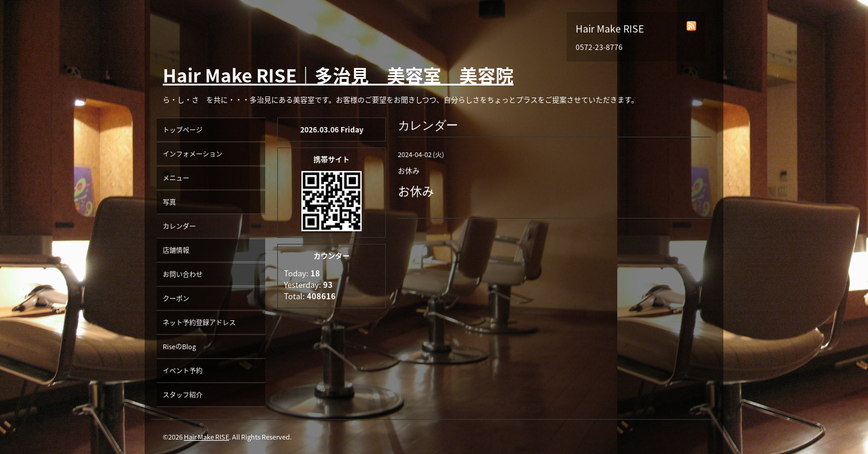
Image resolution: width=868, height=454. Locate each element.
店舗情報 (176, 250)
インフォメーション (193, 154)
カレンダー (179, 226)
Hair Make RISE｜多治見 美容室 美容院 (338, 75)
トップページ (183, 130)
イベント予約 (183, 371)
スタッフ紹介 (183, 395)
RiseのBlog (179, 347)
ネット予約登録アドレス (199, 322)
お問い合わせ (183, 274)
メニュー (176, 178)
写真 (169, 202)
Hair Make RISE (206, 437)
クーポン (176, 298)
